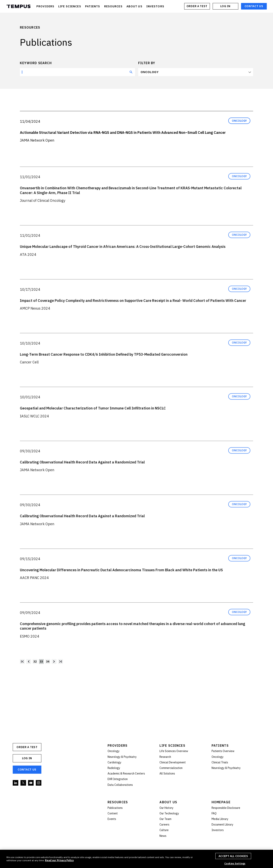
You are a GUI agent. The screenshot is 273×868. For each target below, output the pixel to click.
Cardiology (114, 762)
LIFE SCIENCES (70, 6)
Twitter (23, 783)
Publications (115, 808)
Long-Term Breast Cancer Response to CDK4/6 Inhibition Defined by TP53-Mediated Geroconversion (104, 364)
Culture (164, 830)
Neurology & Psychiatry (122, 757)
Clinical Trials (220, 762)
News (163, 836)
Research (165, 757)
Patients (220, 746)
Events (112, 819)
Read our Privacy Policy (59, 860)
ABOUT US (134, 6)
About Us (168, 802)
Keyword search (36, 63)
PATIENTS (93, 6)
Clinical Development (173, 762)
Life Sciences (172, 746)
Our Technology (169, 813)
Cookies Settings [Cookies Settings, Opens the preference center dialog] (235, 864)
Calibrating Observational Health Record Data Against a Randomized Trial (82, 472)
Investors (218, 830)
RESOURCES (113, 6)
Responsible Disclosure (226, 808)
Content (113, 813)
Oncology (150, 72)
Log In (225, 6)
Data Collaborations (120, 785)
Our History (166, 808)
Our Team (165, 819)
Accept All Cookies (233, 856)
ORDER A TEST (197, 6)
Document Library (222, 825)
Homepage (221, 802)
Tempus (18, 6)
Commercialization (171, 768)
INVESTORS (155, 6)
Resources (118, 802)
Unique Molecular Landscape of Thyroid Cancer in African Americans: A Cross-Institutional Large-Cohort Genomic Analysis (123, 256)
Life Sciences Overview (174, 751)
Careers (164, 825)
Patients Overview (223, 751)
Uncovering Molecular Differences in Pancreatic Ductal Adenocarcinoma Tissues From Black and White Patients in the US (121, 579)
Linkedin (16, 783)
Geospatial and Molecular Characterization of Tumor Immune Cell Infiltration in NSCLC (93, 418)
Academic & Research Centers (126, 773)
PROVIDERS (45, 6)
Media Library (220, 819)
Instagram (39, 783)
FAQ (214, 813)
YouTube (31, 783)
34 (48, 662)
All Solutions (167, 773)
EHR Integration (118, 779)
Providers (118, 746)
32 (35, 662)
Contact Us (254, 6)
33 (41, 662)
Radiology (114, 768)
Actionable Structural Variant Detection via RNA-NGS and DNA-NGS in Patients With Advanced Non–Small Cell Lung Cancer (123, 133)
